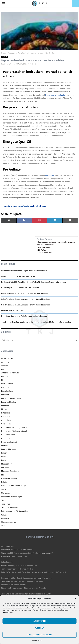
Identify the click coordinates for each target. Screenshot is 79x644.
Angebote (5, 57)
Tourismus (6, 504)
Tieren (4, 500)
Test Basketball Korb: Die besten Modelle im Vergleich (22, 581)
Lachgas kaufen (8, 546)
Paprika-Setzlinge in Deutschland (14, 556)
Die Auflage (42, 250)
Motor (4, 475)
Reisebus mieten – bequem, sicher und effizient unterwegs (25, 293)
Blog (3, 380)
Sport (3, 489)
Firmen (4, 409)
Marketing (5, 468)
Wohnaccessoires (9, 522)
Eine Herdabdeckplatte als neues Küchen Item (19, 566)
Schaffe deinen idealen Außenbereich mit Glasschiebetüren (26, 299)
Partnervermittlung (9, 478)
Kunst (4, 460)
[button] (75, 598)
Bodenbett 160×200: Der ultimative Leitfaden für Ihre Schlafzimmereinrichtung (33, 282)
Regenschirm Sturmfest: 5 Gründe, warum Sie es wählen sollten (26, 578)
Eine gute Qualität (44, 247)
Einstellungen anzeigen (40, 635)
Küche (4, 457)
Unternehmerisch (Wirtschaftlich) (15, 511)
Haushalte (5, 438)
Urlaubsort (6, 519)
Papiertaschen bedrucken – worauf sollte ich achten (57, 242)
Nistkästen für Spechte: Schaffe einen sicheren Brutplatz (25, 316)
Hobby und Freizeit (9, 442)
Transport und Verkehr (10, 508)
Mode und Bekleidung (10, 471)
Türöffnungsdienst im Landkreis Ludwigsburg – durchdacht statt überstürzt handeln (36, 322)
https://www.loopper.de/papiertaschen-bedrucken (25, 206)
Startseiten (6, 493)
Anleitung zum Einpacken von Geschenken (19, 276)
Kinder (4, 453)
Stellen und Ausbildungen (12, 497)
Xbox (3, 526)
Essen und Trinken (9, 402)
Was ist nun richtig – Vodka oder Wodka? (17, 550)
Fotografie (6, 413)
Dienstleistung (7, 391)
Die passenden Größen (46, 245)
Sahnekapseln (7, 562)
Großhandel (6, 424)
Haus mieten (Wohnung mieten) (14, 431)
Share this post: (47, 252)
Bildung (4, 376)
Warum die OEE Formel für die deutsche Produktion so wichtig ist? (27, 553)
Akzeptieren (40, 621)
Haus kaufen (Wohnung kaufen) (14, 427)
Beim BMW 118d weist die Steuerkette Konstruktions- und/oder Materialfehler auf (34, 572)
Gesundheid (6, 420)
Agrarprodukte (7, 358)
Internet (4, 446)
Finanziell (5, 406)
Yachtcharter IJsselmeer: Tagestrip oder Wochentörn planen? (27, 271)
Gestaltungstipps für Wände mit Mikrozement (20, 288)
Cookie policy (37, 641)
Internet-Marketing (9, 449)
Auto (3, 369)
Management (7, 464)
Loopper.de (50, 175)
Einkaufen (5, 395)
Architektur (6, 366)
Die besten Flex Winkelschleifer (13, 585)
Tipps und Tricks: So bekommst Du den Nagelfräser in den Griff (26, 594)
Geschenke (6, 417)
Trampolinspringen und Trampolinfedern (17, 569)
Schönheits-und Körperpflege (13, 486)
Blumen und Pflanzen (10, 384)
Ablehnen (40, 628)
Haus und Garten (8, 435)
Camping (5, 387)
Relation (5, 482)
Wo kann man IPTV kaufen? (12, 311)
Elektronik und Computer (11, 398)
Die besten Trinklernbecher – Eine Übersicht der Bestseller (24, 588)
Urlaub (4, 515)
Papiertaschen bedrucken (56, 95)
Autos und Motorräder (10, 373)
